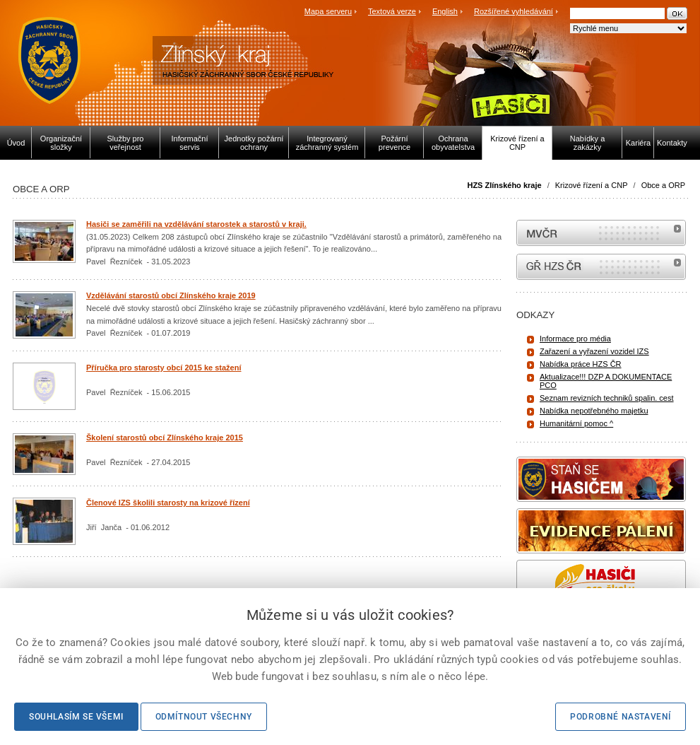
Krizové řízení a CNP (592, 185)
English (445, 11)
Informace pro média (575, 339)
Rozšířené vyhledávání (514, 11)
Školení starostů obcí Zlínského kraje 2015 (165, 438)
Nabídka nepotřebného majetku (594, 411)
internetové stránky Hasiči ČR (601, 267)
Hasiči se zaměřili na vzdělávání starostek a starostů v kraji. (196, 224)
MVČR (601, 233)
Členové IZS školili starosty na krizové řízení (168, 503)
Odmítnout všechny (204, 717)
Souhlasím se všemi (76, 717)
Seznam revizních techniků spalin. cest (607, 398)
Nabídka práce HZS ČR (581, 364)
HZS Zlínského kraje (504, 185)
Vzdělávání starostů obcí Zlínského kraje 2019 (171, 295)
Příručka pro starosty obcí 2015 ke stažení (164, 368)
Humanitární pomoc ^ (576, 423)
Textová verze (392, 11)
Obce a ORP (663, 185)
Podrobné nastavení (621, 717)
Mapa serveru (328, 11)
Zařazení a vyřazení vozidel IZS (594, 351)
